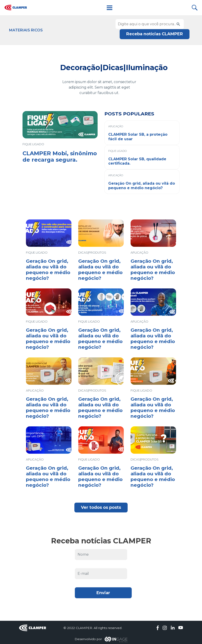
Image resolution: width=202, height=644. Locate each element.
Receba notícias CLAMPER (155, 34)
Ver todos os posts (101, 507)
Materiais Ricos (26, 30)
